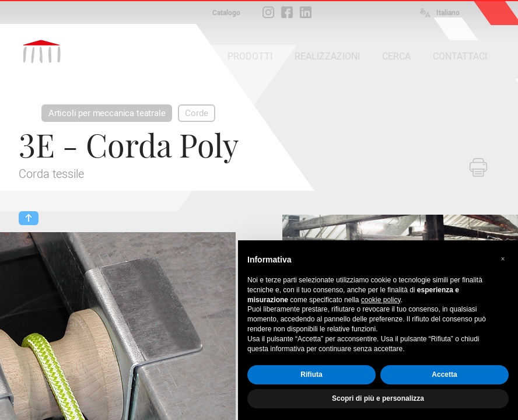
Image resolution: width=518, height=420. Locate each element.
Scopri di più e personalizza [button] (378, 398)
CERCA (396, 56)
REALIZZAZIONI (327, 56)
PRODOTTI (250, 56)
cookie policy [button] (381, 300)
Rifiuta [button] (311, 374)
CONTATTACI (460, 56)
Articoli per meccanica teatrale (107, 113)
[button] (503, 259)
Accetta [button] (444, 374)
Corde (196, 113)
